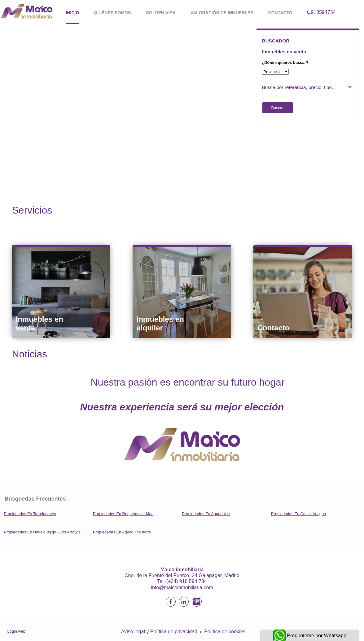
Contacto (280, 13)
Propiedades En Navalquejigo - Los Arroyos (42, 532)
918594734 (321, 4)
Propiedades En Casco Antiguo (298, 514)
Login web (16, 631)
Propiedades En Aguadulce (206, 514)
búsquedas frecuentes (35, 499)
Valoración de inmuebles (222, 13)
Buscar (278, 108)
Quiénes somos (112, 13)
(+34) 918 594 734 (187, 581)
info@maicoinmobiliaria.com (182, 588)
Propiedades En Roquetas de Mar (123, 514)
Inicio (73, 13)
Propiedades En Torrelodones (30, 514)
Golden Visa (160, 13)
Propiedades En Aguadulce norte (122, 532)
